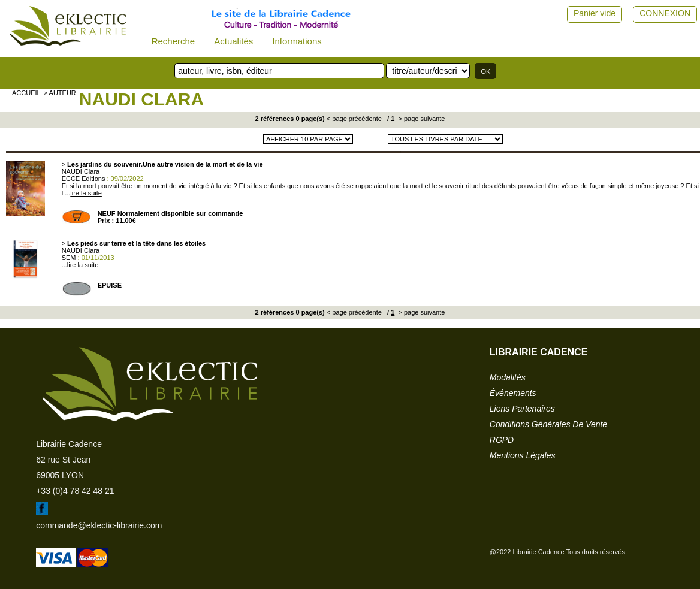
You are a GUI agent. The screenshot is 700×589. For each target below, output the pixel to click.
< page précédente (354, 119)
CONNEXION (665, 13)
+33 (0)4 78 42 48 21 (75, 491)
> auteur (60, 93)
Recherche (174, 41)
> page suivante (420, 119)
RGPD (502, 440)
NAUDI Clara (141, 99)
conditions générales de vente (548, 424)
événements (513, 393)
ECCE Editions (84, 179)
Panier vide (595, 13)
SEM (69, 258)
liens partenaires (522, 409)
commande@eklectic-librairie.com (99, 525)
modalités (508, 377)
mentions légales (523, 455)
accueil (26, 93)
